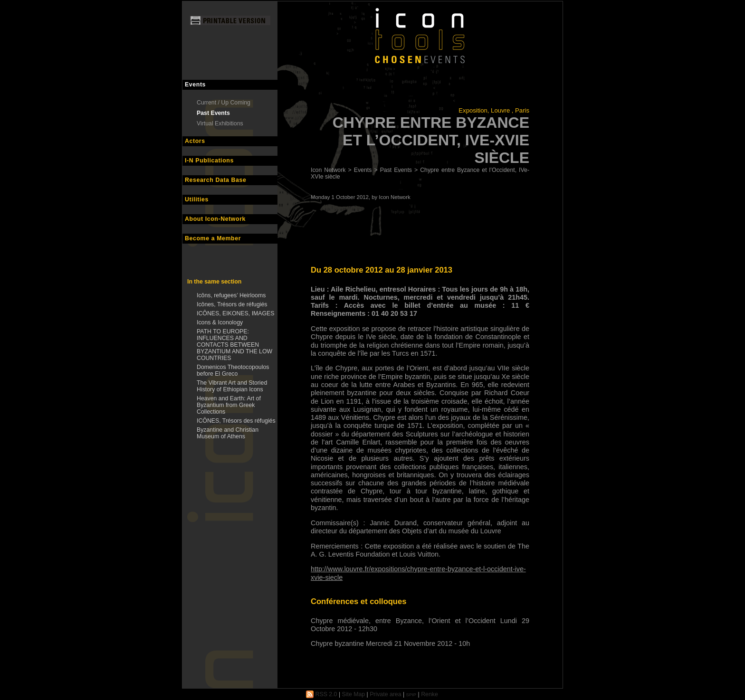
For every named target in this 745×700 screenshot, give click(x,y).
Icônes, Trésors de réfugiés (232, 304)
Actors (195, 141)
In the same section (214, 282)
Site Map (354, 694)
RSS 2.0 (321, 694)
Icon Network (328, 170)
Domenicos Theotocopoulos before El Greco (233, 370)
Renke (430, 694)
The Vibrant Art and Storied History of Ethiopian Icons (232, 386)
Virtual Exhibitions (220, 123)
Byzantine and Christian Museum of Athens (228, 433)
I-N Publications (209, 161)
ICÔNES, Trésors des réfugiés (236, 421)
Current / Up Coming (224, 103)
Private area (385, 694)
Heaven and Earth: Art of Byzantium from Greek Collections (229, 405)
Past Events (213, 113)
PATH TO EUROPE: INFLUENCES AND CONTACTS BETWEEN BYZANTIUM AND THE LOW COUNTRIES (234, 345)
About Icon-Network (215, 219)
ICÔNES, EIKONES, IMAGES (236, 313)
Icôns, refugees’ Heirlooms (231, 295)
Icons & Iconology (220, 322)
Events (195, 85)
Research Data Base (216, 180)
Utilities (197, 199)
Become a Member (213, 238)
